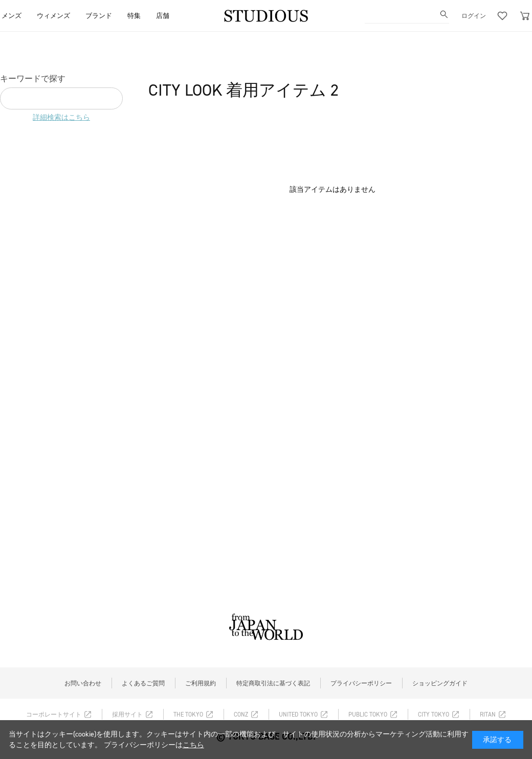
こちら (193, 745)
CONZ (241, 715)
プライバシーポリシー (361, 683)
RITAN (488, 715)
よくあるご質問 (143, 683)
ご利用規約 (201, 683)
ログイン (474, 16)
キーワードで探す (33, 79)
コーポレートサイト (54, 715)
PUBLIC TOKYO (368, 715)
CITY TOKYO (434, 715)
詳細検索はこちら (61, 117)
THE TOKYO (188, 715)
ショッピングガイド (440, 683)
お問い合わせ (83, 683)
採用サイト (127, 715)
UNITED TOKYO (298, 715)
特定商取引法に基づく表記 (273, 683)
